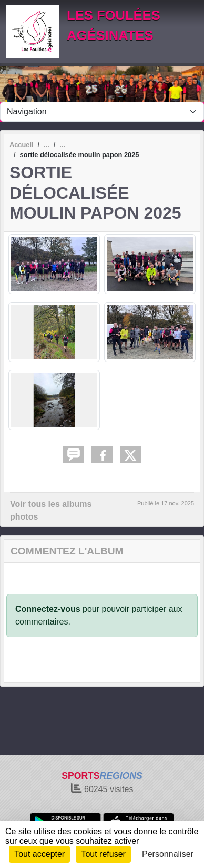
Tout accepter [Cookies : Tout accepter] (39, 854)
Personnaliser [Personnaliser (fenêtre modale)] (168, 854)
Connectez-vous (48, 609)
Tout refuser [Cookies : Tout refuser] (103, 854)
